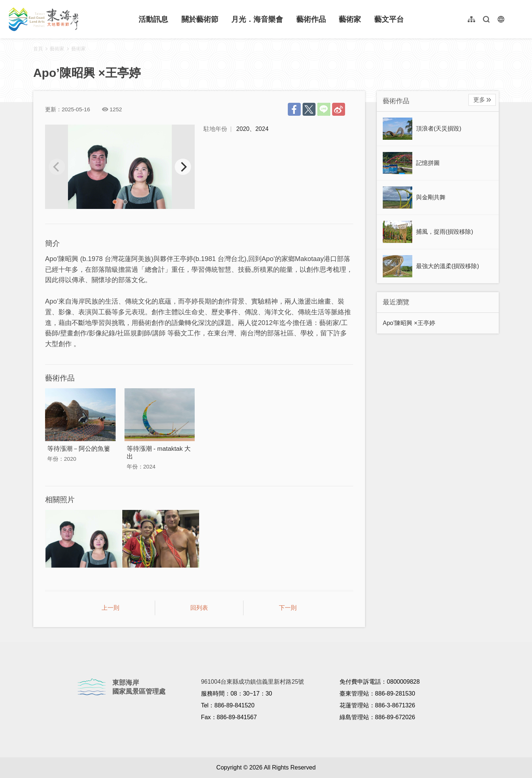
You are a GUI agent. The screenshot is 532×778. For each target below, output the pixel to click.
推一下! (309, 109)
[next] (183, 167)
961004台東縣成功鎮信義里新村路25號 (253, 682)
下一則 (288, 608)
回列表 (199, 608)
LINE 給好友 (324, 109)
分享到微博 (339, 109)
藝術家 (79, 49)
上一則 (110, 608)
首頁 (38, 49)
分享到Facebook (294, 109)
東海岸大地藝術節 (44, 19)
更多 (479, 100)
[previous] (57, 167)
